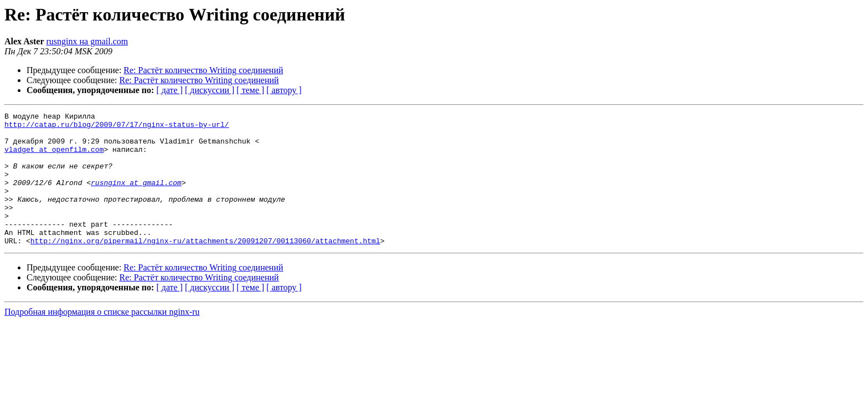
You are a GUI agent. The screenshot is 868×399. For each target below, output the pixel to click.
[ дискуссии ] (210, 90)
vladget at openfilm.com (54, 157)
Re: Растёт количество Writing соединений (203, 70)
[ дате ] (169, 90)
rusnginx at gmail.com (136, 197)
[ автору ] (284, 90)
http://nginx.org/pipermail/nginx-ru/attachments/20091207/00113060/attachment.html (205, 267)
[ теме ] (250, 90)
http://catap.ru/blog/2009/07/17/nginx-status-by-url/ (117, 127)
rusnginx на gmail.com (87, 41)
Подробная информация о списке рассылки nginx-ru (102, 338)
